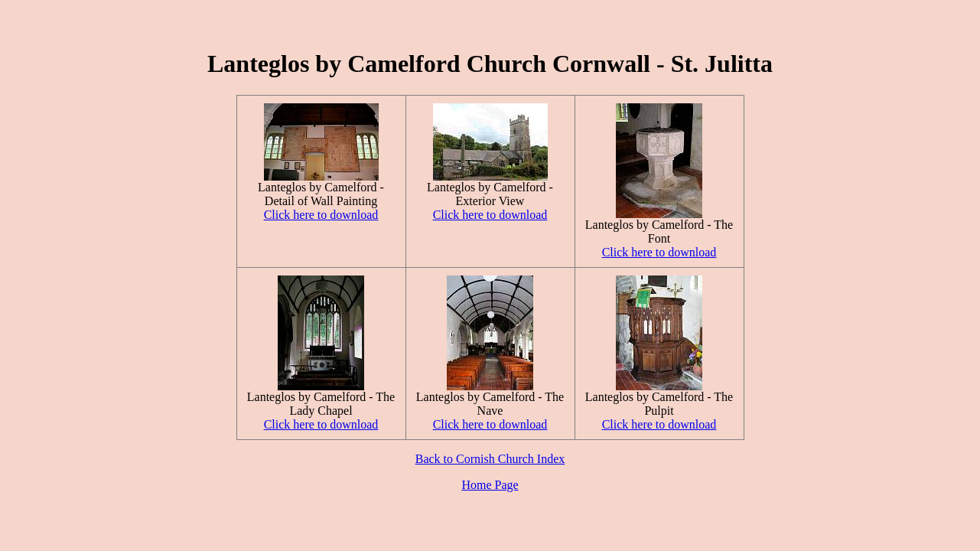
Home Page (490, 485)
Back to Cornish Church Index (490, 459)
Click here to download (321, 215)
